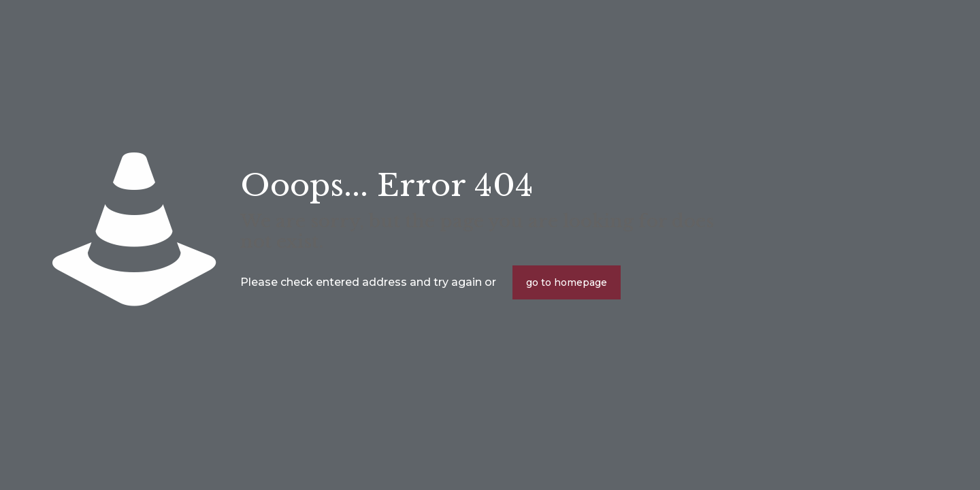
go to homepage (567, 282)
